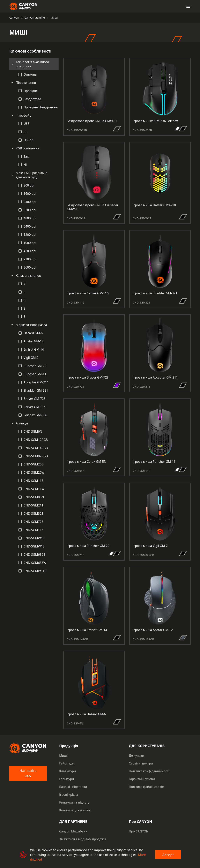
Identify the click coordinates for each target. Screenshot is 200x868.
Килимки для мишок (75, 810)
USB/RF (29, 140)
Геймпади (67, 763)
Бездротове (32, 99)
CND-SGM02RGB (36, 456)
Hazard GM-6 (33, 333)
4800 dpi (30, 218)
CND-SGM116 (33, 530)
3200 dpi (30, 210)
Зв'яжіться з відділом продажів (83, 839)
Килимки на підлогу (74, 802)
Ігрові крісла (69, 795)
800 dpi (29, 185)
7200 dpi (30, 259)
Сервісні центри (141, 763)
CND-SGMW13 (34, 546)
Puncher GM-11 (35, 374)
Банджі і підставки (73, 787)
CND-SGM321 (33, 513)
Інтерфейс (23, 115)
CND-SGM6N (33, 431)
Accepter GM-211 (36, 382)
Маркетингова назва (31, 325)
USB (27, 124)
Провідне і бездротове (41, 107)
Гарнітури (67, 779)
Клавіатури (67, 771)
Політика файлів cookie (146, 787)
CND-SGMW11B (35, 571)
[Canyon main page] (23, 6)
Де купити (137, 755)
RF (25, 132)
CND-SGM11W (34, 489)
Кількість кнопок (28, 276)
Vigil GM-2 (31, 358)
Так (26, 156)
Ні (25, 165)
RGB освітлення (28, 148)
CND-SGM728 (33, 522)
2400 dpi (30, 202)
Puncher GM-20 (35, 366)
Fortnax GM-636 (35, 415)
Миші (63, 755)
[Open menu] (188, 6)
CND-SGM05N (34, 497)
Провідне (31, 91)
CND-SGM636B (34, 555)
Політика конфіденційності (149, 771)
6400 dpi (30, 226)
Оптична (30, 74)
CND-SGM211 (33, 505)
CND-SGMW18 (34, 538)
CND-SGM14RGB (36, 448)
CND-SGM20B (34, 464)
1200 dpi (30, 235)
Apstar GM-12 (34, 341)
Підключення (26, 83)
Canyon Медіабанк (73, 831)
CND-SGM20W (34, 472)
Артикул (22, 423)
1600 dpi (30, 194)
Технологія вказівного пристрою (32, 64)
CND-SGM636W (35, 563)
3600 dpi (30, 267)
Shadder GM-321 (36, 390)
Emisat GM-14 (34, 349)
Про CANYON (139, 831)
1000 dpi (30, 243)
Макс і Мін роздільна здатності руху (32, 175)
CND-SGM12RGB (36, 440)
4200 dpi (30, 251)
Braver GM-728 (34, 399)
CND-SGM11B (34, 481)
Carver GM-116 (34, 407)
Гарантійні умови (142, 779)
